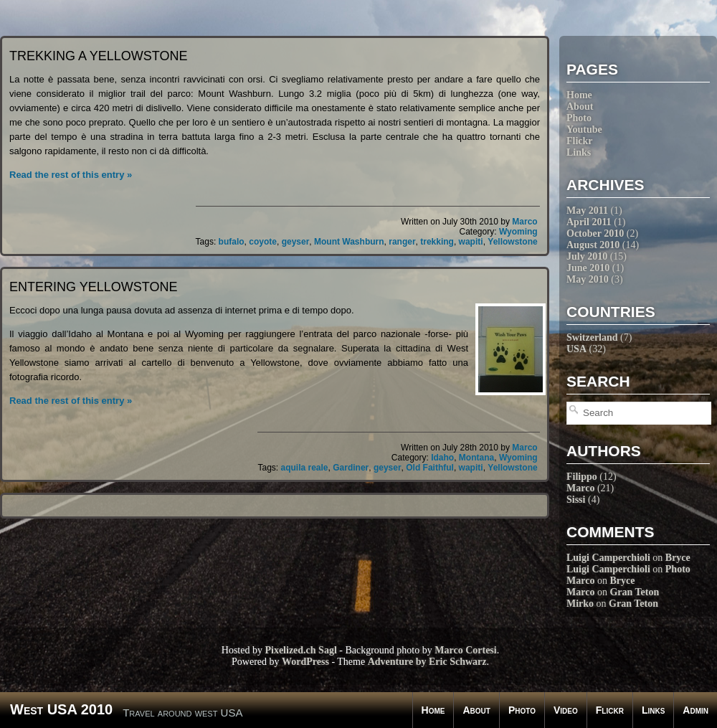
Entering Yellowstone (93, 287)
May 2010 (588, 279)
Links (579, 152)
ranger (402, 242)
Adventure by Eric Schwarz (427, 662)
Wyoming (518, 232)
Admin (695, 710)
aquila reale (305, 468)
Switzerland (592, 337)
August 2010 (593, 245)
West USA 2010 (61, 709)
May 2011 (587, 211)
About (580, 107)
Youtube (584, 129)
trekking (437, 242)
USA (576, 349)
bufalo (232, 242)
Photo (579, 118)
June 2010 (588, 268)
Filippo (582, 477)
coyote (263, 242)
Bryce (678, 558)
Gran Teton (634, 592)
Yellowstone (512, 242)
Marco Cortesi (465, 650)
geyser (296, 242)
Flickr (580, 141)
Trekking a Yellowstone (98, 56)
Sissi (576, 500)
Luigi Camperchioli (608, 558)
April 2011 (589, 222)
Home (579, 95)
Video (566, 710)
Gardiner (351, 468)
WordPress (305, 662)
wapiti (471, 242)
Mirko (580, 604)
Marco (580, 488)
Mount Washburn (349, 242)
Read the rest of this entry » (71, 175)
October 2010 (595, 233)
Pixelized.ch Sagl (300, 650)
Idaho (442, 458)
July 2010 (587, 256)
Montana (476, 458)
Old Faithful (430, 468)
